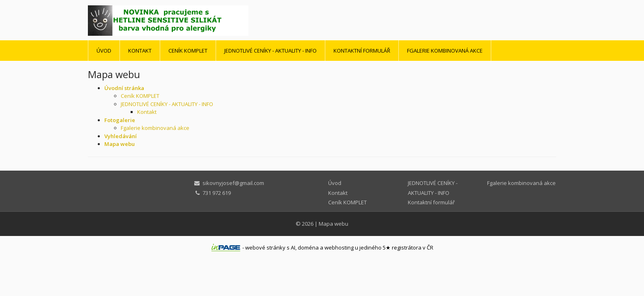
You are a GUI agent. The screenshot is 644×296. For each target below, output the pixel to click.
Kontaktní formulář (362, 51)
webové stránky (265, 247)
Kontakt (140, 51)
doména (308, 247)
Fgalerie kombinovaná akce (445, 51)
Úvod (104, 51)
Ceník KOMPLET (188, 51)
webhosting (339, 247)
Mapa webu (333, 224)
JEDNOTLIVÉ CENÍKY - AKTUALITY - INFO (270, 51)
